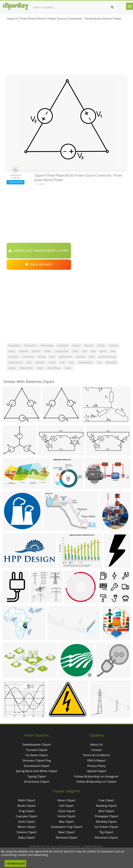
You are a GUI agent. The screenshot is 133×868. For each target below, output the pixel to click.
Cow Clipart (106, 800)
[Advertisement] (66, 49)
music (12, 351)
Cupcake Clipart (27, 816)
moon (103, 351)
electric (76, 345)
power (101, 345)
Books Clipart (27, 806)
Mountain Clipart (106, 837)
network (89, 345)
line (99, 362)
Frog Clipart (27, 811)
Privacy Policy (96, 766)
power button (85, 362)
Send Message (15, 182)
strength (40, 362)
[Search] (112, 7)
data (75, 351)
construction (61, 351)
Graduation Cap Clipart (66, 827)
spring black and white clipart (37, 771)
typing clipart (37, 776)
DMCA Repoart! (39, 264)
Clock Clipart (67, 811)
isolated (81, 357)
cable (47, 351)
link (29, 362)
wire (52, 357)
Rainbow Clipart (66, 837)
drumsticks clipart (37, 782)
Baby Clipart (27, 837)
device (12, 368)
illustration (14, 345)
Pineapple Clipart (106, 816)
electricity (111, 362)
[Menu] (130, 6)
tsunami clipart (37, 750)
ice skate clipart (37, 755)
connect (113, 345)
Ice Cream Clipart (106, 827)
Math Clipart (27, 800)
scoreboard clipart (37, 766)
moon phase (54, 368)
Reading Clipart (106, 806)
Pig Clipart (106, 832)
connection (30, 345)
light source (66, 357)
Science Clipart (27, 832)
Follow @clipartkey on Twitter (96, 782)
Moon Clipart (67, 800)
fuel (84, 351)
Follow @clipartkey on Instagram (96, 776)
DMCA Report (96, 760)
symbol (36, 351)
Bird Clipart (106, 811)
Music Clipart (27, 827)
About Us (96, 744)
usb (113, 351)
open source (15, 362)
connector (28, 357)
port (72, 362)
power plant (26, 368)
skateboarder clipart (37, 744)
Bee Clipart (67, 822)
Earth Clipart (27, 822)
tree (62, 362)
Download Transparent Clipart (39, 251)
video (40, 368)
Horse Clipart (66, 816)
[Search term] (74, 7)
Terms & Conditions (96, 755)
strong (42, 357)
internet (23, 351)
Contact (96, 750)
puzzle (52, 362)
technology (47, 345)
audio (68, 368)
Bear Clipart (66, 832)
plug (93, 351)
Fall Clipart (66, 806)
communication (107, 357)
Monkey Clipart (107, 822)
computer (63, 345)
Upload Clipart (96, 771)
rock (92, 357)
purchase (13, 357)
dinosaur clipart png (37, 760)
